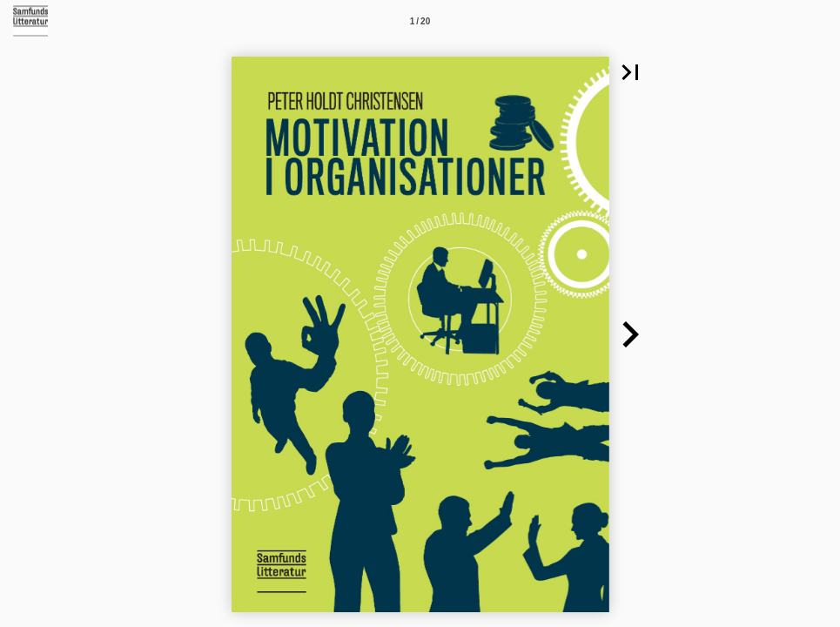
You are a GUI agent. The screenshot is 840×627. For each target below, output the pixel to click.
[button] (630, 72)
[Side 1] (420, 21)
